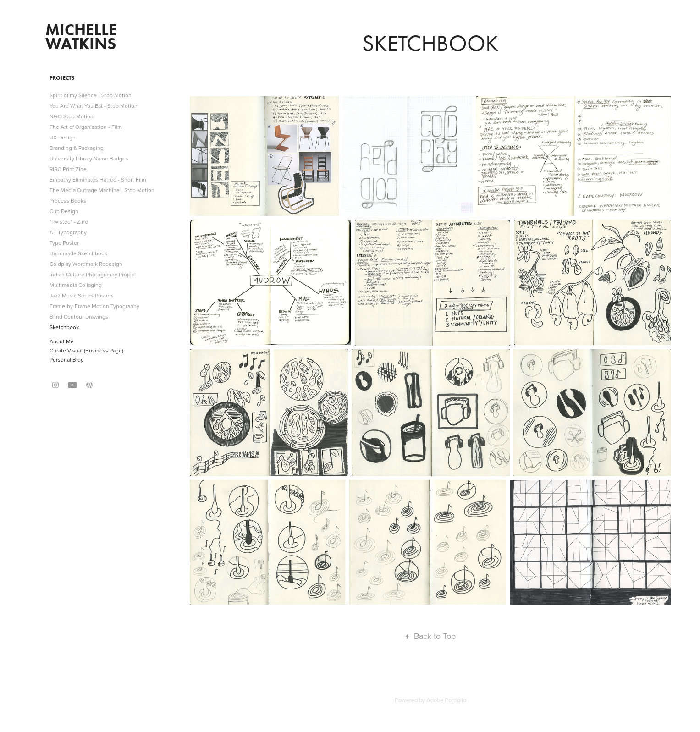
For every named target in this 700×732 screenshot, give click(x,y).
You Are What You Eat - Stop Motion (94, 106)
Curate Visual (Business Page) (86, 350)
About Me (62, 341)
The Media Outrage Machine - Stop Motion (102, 190)
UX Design (63, 137)
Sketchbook (64, 327)
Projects (62, 78)
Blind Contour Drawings (79, 316)
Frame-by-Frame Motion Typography (94, 306)
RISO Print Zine (68, 169)
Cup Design (64, 211)
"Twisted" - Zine (69, 222)
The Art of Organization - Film (86, 127)
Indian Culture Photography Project (93, 274)
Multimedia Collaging (76, 285)
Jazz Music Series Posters (82, 295)
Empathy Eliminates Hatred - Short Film (98, 179)
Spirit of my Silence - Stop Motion (91, 95)
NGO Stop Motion (72, 116)
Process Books (68, 201)
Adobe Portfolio (446, 700)
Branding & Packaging (77, 148)
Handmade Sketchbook (78, 253)
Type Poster (64, 243)
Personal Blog (67, 360)
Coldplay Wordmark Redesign (86, 264)
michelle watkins (83, 36)
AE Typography (68, 232)
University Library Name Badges (89, 158)
